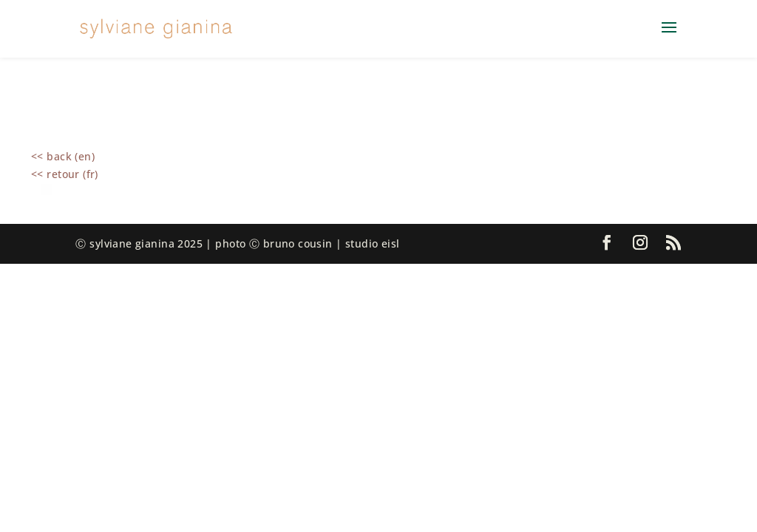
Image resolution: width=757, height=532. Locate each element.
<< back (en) (63, 156)
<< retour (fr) (65, 174)
